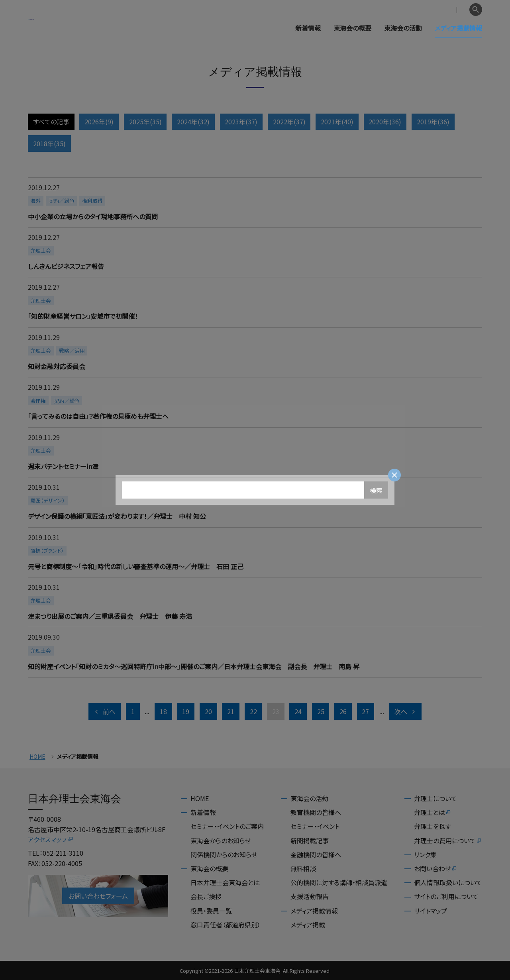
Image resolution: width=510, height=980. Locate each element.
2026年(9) (99, 122)
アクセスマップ (51, 839)
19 (186, 711)
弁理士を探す (433, 826)
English (455, 10)
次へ (406, 711)
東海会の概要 (352, 28)
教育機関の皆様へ (316, 812)
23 (276, 711)
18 (163, 711)
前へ (104, 711)
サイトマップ (431, 911)
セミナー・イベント (315, 826)
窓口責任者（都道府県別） (226, 925)
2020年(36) (385, 122)
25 (321, 711)
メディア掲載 (308, 925)
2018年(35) (49, 143)
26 (343, 711)
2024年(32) (193, 122)
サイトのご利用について (446, 896)
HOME (37, 757)
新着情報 (308, 28)
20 (208, 711)
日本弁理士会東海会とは (225, 882)
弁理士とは (433, 812)
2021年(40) (337, 122)
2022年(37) (289, 122)
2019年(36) (433, 122)
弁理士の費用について (448, 841)
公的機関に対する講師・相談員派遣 (339, 882)
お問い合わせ (436, 868)
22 (253, 711)
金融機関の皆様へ (316, 854)
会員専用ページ (415, 10)
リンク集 (425, 854)
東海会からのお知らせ (221, 841)
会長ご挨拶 (206, 896)
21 (231, 711)
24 (298, 711)
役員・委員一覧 (211, 911)
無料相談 (303, 868)
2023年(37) (241, 122)
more (254, 202)
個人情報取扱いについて (448, 882)
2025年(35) (145, 122)
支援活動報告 (310, 896)
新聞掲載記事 (310, 841)
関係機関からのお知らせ (224, 854)
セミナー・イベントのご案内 (227, 826)
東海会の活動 (403, 28)
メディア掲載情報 (458, 28)
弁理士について (435, 798)
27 (365, 711)
